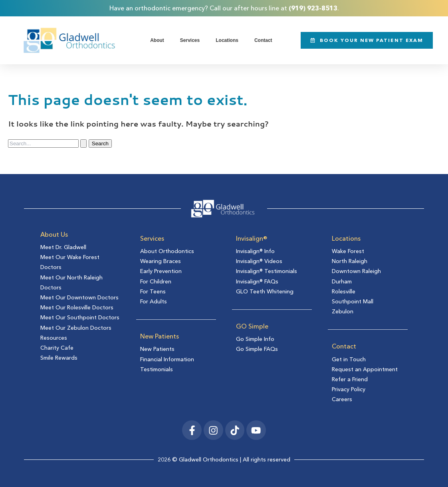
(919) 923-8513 (313, 8)
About (157, 40)
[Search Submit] (83, 143)
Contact (263, 40)
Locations (227, 40)
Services (190, 40)
